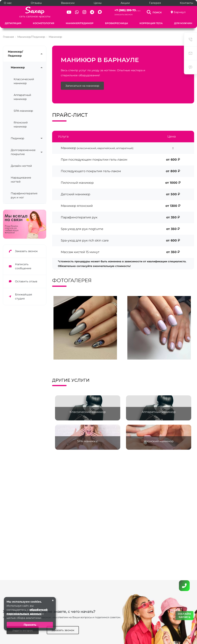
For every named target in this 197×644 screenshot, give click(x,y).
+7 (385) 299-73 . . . (127, 10)
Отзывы (36, 3)
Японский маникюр (21, 125)
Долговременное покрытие (23, 152)
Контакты (187, 3)
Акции (125, 3)
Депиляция (13, 23)
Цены (98, 3)
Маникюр (18, 67)
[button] (106, 363)
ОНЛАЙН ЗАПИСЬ (184, 615)
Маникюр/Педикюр (80, 23)
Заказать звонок (124, 15)
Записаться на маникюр (82, 86)
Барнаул (180, 12)
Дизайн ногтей (21, 166)
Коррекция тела (151, 23)
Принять (30, 625)
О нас (8, 3)
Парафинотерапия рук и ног (24, 195)
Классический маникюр (24, 81)
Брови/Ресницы (116, 23)
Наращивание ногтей (21, 180)
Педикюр (18, 138)
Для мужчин (183, 23)
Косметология (44, 23)
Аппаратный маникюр (22, 97)
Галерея (155, 3)
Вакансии (68, 3)
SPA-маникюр (23, 111)
